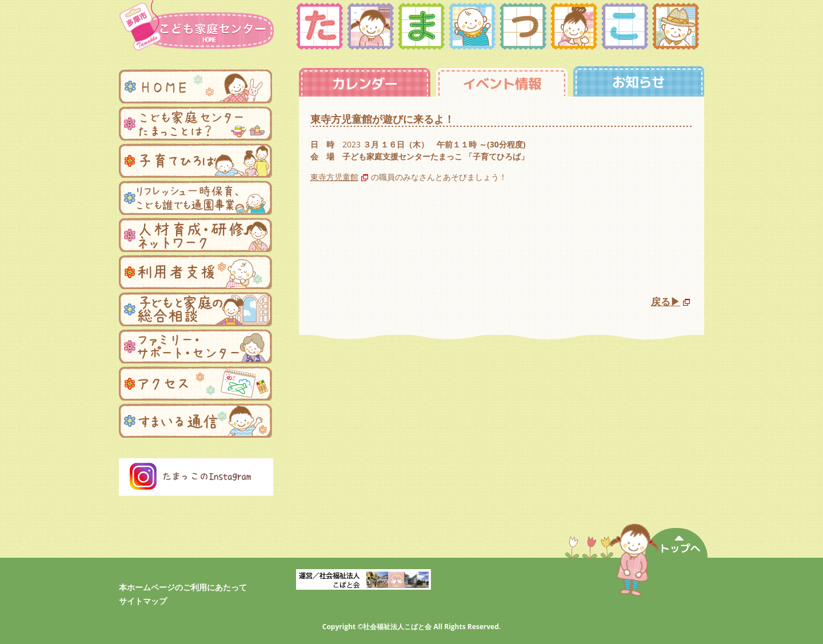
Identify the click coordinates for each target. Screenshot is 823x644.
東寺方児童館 (334, 177)
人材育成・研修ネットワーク (195, 235)
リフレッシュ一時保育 (195, 198)
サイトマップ (143, 601)
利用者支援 (195, 272)
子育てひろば (195, 161)
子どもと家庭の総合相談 (195, 309)
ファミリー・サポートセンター (195, 346)
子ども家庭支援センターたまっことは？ (195, 123)
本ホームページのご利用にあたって (183, 587)
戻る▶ (666, 301)
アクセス (195, 383)
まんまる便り (195, 421)
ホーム (195, 86)
